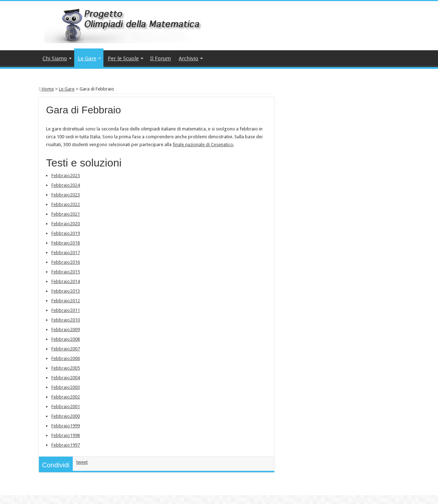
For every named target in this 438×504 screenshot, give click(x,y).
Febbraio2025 (66, 176)
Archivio (189, 58)
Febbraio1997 (66, 445)
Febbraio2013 (66, 291)
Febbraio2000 (66, 416)
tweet (82, 462)
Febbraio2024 (66, 185)
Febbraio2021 (66, 214)
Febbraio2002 (66, 397)
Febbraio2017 (66, 253)
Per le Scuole (123, 58)
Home (46, 89)
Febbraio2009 (66, 330)
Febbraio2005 (66, 368)
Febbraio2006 (66, 358)
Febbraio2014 (66, 281)
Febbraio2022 (66, 204)
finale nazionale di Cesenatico (203, 145)
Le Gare (87, 58)
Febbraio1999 (66, 426)
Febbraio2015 (66, 272)
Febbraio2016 (66, 262)
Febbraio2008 (66, 339)
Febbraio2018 (66, 243)
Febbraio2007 (66, 349)
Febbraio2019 (66, 233)
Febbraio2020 (66, 224)
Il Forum (161, 58)
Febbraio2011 (66, 310)
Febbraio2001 (66, 407)
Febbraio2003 (66, 387)
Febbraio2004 (66, 378)
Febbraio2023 (66, 195)
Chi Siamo (55, 58)
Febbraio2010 (66, 320)
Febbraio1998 (66, 435)
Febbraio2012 (66, 301)
